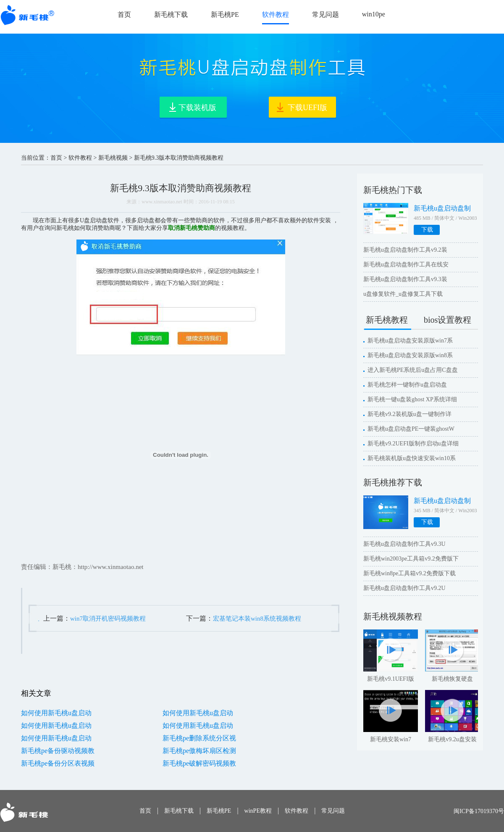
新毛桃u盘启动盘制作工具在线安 (406, 265)
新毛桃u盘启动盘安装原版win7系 (410, 341)
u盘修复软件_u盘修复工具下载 (403, 294)
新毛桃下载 (171, 14)
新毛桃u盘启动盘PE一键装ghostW (411, 429)
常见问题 (325, 14)
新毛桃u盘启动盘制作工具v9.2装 (405, 250)
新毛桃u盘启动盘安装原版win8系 (410, 355)
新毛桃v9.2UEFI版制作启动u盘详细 (413, 444)
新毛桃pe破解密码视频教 (199, 763)
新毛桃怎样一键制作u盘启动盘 (407, 385)
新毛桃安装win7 (391, 739)
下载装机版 (197, 108)
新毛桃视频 (113, 158)
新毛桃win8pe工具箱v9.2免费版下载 (409, 573)
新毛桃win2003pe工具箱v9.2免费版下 (411, 559)
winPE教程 (258, 811)
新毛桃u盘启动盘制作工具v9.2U (404, 588)
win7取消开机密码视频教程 (108, 619)
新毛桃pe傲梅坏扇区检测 (199, 751)
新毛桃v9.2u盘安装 (452, 739)
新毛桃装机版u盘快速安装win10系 (412, 458)
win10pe (374, 14)
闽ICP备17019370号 (479, 811)
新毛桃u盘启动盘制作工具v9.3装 (405, 279)
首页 (124, 14)
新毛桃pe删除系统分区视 (199, 738)
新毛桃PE (225, 14)
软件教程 (276, 14)
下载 (427, 230)
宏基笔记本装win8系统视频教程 (257, 619)
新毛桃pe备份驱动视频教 (58, 751)
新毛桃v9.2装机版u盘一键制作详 (409, 414)
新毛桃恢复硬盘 (452, 679)
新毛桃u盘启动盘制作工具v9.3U (404, 544)
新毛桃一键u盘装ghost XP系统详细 (412, 399)
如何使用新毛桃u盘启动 (56, 713)
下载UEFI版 (307, 108)
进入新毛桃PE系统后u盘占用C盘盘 (413, 370)
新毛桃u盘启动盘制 (442, 208)
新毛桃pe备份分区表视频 (58, 763)
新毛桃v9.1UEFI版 (391, 679)
